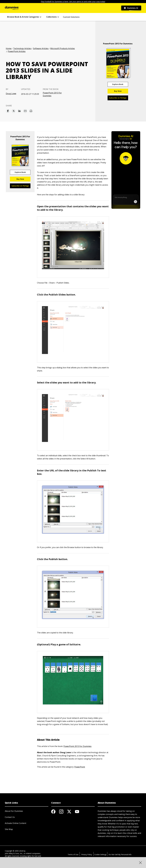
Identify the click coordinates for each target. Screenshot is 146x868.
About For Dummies (14, 811)
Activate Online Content (16, 823)
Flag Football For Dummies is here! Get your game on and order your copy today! (73, 2)
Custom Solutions (71, 17)
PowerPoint (80, 767)
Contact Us (10, 817)
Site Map (9, 829)
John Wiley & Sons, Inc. (14, 853)
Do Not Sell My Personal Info (120, 854)
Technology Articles (22, 48)
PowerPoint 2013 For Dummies (52, 94)
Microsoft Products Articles (63, 48)
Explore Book (118, 84)
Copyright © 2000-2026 (14, 851)
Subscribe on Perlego (118, 98)
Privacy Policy (87, 854)
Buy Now (118, 91)
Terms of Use (73, 854)
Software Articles (41, 48)
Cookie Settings (100, 854)
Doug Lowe (11, 94)
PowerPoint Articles (17, 51)
